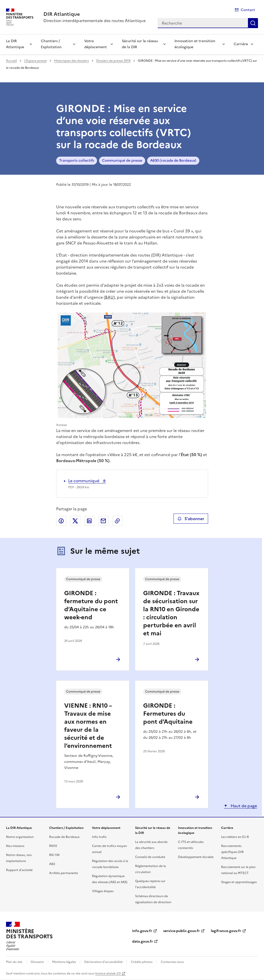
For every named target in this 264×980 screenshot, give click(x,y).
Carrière (241, 44)
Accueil (11, 61)
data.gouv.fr (143, 941)
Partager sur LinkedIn (89, 521)
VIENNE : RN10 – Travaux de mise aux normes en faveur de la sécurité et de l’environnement (88, 726)
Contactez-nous (172, 962)
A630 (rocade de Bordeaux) (173, 161)
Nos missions (15, 846)
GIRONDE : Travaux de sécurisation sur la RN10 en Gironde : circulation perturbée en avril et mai (171, 613)
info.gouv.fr (142, 931)
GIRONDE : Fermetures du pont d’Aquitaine (168, 714)
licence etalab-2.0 (108, 973)
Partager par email (103, 521)
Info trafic (99, 837)
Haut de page (243, 806)
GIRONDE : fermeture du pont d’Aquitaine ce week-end (91, 605)
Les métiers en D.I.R (235, 837)
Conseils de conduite (150, 857)
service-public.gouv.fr (182, 931)
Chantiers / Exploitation (51, 44)
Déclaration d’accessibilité (103, 962)
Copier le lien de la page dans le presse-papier (117, 521)
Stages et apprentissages (239, 882)
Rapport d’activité (19, 870)
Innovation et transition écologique (195, 44)
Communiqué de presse (122, 161)
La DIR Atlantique (15, 44)
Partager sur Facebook (61, 521)
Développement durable (196, 857)
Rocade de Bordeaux (64, 837)
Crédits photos (142, 962)
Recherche (253, 23)
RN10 (53, 846)
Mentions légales (64, 962)
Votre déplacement (96, 44)
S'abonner (191, 519)
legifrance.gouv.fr (226, 931)
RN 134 (54, 855)
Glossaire (37, 962)
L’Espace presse (35, 61)
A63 (52, 864)
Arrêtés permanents (64, 873)
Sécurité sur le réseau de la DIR (140, 44)
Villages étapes (103, 891)
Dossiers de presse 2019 (113, 61)
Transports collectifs (77, 161)
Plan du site (14, 962)
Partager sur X (75, 521)
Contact (248, 10)
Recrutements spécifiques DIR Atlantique (232, 852)
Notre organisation (20, 837)
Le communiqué (84, 481)
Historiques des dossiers (71, 61)
